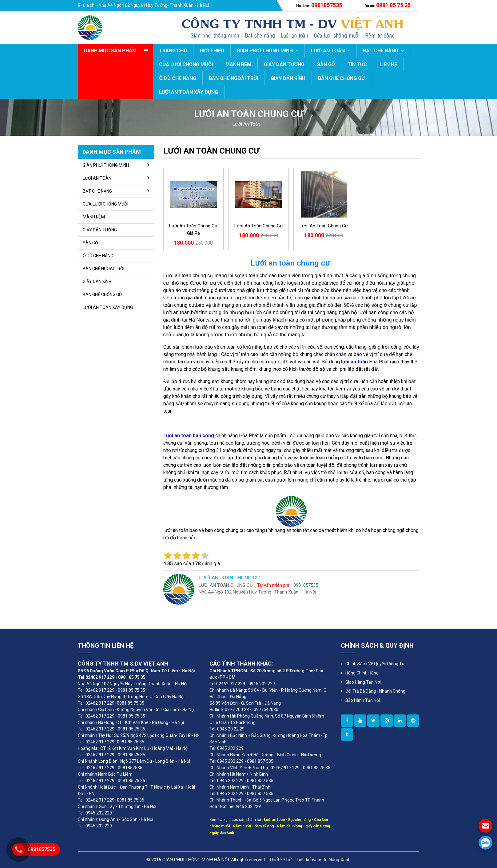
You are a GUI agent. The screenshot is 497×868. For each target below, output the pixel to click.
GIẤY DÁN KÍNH (288, 78)
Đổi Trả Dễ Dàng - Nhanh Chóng (375, 691)
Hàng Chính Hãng (362, 673)
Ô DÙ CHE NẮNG (178, 78)
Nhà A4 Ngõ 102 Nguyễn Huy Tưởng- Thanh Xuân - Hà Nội (154, 5)
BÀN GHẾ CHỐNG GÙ (341, 78)
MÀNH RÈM (238, 64)
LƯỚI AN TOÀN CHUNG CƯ (211, 151)
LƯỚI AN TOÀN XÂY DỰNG (189, 92)
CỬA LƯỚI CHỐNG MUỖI (186, 64)
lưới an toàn (246, 124)
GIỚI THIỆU (212, 51)
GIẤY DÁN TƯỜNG (284, 64)
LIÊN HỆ (388, 64)
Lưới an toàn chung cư (258, 226)
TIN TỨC (357, 64)
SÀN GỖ (326, 64)
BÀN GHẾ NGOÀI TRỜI (233, 78)
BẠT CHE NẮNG (383, 51)
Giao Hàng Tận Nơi (363, 682)
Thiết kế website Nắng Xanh (323, 860)
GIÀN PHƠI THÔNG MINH (268, 51)
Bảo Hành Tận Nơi (363, 700)
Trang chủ (173, 51)
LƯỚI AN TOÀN (331, 51)
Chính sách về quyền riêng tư (375, 664)
